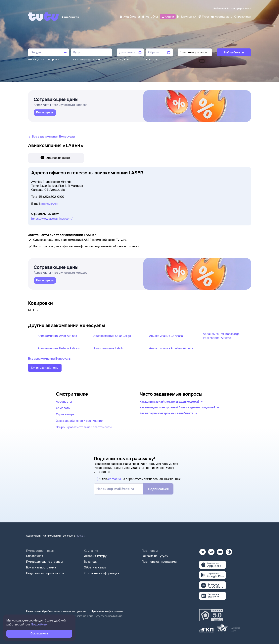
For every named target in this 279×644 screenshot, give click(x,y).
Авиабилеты (34, 536)
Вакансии (91, 562)
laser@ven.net (49, 204)
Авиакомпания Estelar (109, 348)
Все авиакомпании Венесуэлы (50, 358)
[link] (45, 113)
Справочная (35, 556)
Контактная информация (101, 573)
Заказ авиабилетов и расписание (79, 421)
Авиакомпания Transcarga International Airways (221, 336)
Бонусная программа (41, 567)
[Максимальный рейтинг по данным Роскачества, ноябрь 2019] (211, 615)
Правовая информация (107, 611)
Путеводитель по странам (44, 562)
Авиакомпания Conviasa (166, 336)
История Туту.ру (95, 556)
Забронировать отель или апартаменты (84, 427)
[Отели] (168, 16)
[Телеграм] (203, 551)
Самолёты (63, 408)
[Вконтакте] (211, 551)
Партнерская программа (159, 562)
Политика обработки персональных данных (57, 611)
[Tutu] (44, 17)
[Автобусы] (151, 16)
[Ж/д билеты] (130, 16)
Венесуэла (69, 536)
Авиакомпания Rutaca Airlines (59, 348)
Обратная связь (95, 567)
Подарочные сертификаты (45, 573)
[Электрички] (186, 16)
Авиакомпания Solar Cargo (112, 336)
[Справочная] (243, 16)
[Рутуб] (229, 551)
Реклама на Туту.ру (155, 556)
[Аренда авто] (221, 16)
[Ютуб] (220, 551)
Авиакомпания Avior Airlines (57, 336)
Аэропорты (64, 402)
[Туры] (203, 16)
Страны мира (65, 414)
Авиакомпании (52, 536)
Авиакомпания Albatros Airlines (171, 348)
